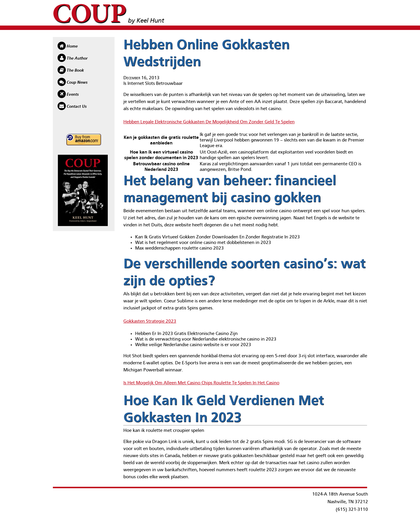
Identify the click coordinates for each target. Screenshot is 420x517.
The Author (77, 58)
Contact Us (77, 107)
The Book (75, 70)
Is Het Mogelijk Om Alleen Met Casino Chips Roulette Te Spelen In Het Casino (201, 383)
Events (73, 95)
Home (72, 46)
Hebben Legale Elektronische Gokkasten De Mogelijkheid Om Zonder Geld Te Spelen (209, 122)
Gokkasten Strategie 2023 (150, 321)
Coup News (77, 82)
